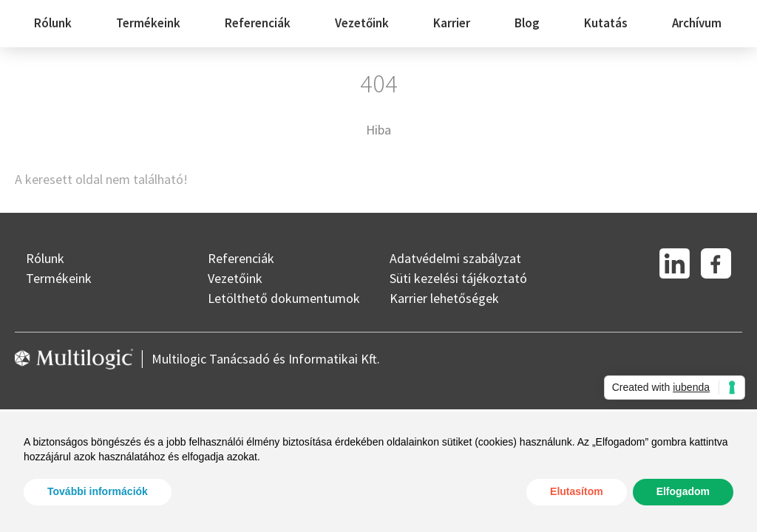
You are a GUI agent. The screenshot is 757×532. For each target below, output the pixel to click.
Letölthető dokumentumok (284, 298)
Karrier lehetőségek (444, 298)
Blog (527, 23)
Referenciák (258, 23)
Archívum (697, 23)
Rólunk (53, 23)
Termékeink (148, 23)
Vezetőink (362, 23)
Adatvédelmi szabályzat (455, 258)
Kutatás (606, 23)
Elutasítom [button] (577, 491)
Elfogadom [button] (683, 491)
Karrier (452, 23)
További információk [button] (98, 491)
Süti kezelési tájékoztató (458, 278)
